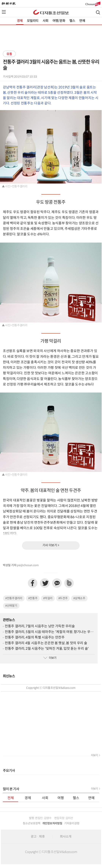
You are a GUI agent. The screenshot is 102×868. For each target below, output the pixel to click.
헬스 (72, 21)
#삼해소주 (79, 598)
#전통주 (33, 598)
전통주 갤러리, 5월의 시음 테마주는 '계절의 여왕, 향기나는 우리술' (49, 632)
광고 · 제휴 (38, 837)
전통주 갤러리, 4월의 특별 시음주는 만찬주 (35, 637)
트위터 (45, 583)
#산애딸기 (11, 606)
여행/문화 (59, 21)
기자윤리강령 (72, 823)
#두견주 (63, 598)
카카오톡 (57, 583)
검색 (98, 12)
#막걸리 (48, 598)
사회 (46, 21)
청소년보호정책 (32, 823)
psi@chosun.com (28, 565)
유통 (9, 54)
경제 (20, 21)
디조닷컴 (51, 12)
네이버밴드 (69, 583)
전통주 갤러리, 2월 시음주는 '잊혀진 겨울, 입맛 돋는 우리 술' (47, 649)
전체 (11, 798)
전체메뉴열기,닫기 (4, 12)
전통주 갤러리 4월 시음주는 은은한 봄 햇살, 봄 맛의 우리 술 (46, 643)
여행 (61, 798)
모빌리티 (33, 21)
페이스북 (33, 583)
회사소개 (66, 837)
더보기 (50, 658)
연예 (82, 21)
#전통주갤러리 (14, 598)
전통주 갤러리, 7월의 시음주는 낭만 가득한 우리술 (40, 626)
